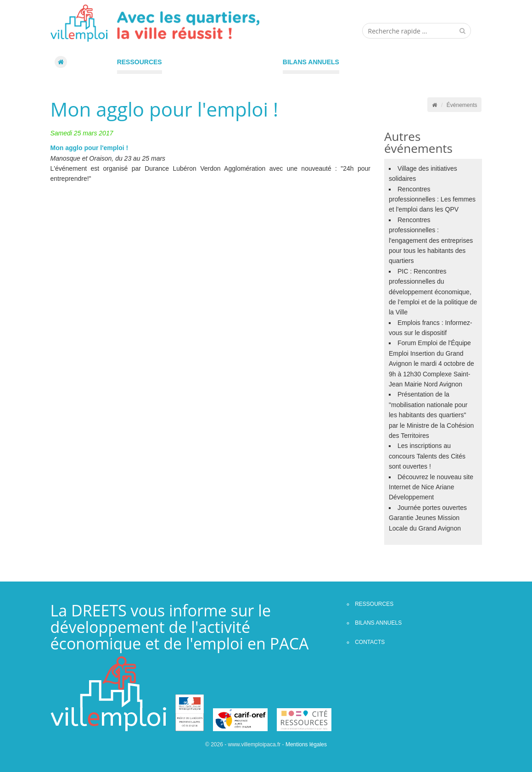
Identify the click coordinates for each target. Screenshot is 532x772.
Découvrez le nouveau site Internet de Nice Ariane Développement (431, 487)
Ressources (140, 62)
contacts (370, 642)
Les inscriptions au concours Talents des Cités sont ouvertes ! (427, 456)
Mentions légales (306, 744)
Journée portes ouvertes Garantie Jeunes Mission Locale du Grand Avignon (428, 518)
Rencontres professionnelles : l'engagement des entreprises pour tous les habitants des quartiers (431, 241)
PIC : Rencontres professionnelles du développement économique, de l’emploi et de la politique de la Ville (433, 292)
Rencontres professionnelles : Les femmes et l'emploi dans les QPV (432, 199)
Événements (462, 105)
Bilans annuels (311, 62)
